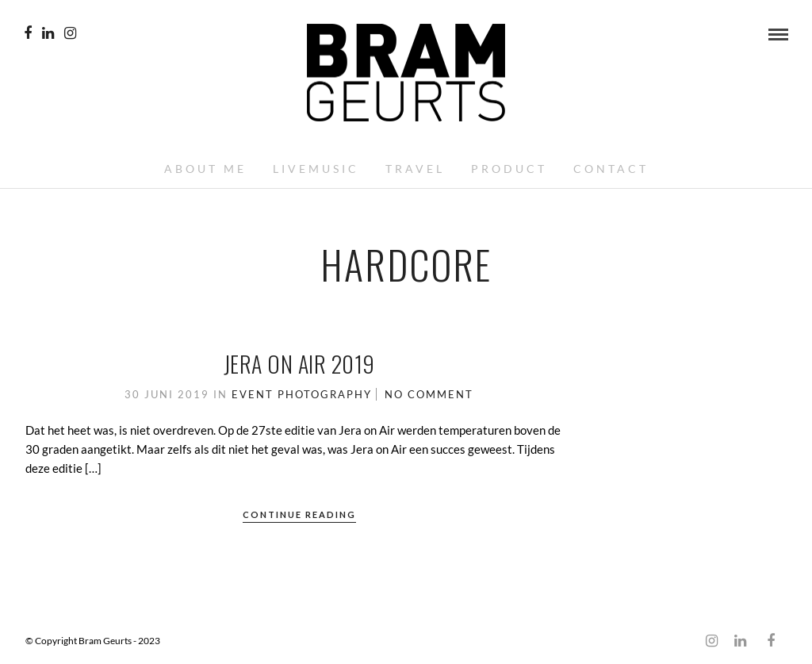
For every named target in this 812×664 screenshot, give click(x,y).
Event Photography (302, 394)
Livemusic (316, 169)
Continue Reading (299, 514)
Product (509, 169)
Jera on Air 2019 (299, 364)
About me (205, 169)
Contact (611, 169)
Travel (415, 169)
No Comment (429, 394)
